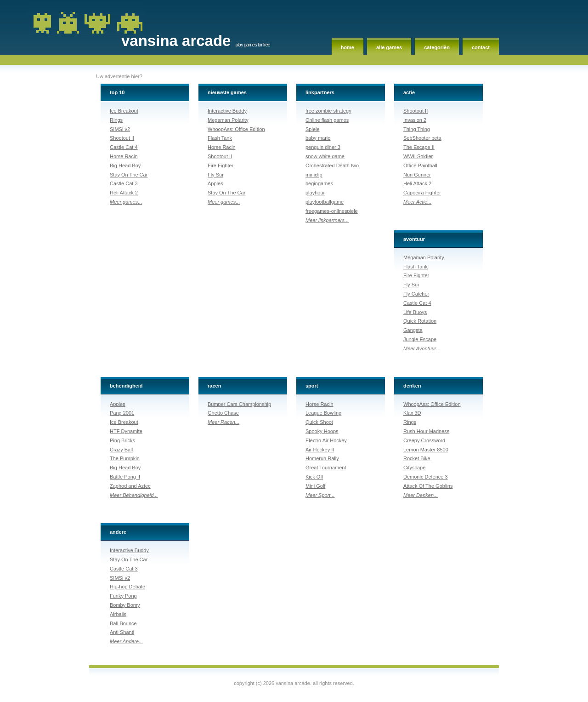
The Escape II (419, 147)
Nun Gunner (417, 175)
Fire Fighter (220, 166)
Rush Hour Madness (426, 431)
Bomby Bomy (125, 605)
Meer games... (126, 202)
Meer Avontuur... (422, 348)
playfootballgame (325, 202)
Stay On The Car (129, 175)
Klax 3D (412, 413)
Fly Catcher (416, 294)
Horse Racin (124, 156)
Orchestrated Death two (332, 166)
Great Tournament (326, 468)
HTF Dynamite (126, 431)
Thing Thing (417, 129)
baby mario (318, 138)
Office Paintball (420, 166)
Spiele (313, 129)
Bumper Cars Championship (239, 404)
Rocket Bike (417, 458)
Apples (215, 183)
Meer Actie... (417, 202)
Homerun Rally (322, 458)
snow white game (325, 156)
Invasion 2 (415, 120)
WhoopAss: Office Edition (236, 129)
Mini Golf (315, 486)
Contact (481, 47)
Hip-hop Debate (127, 587)
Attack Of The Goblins (428, 486)
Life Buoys (415, 312)
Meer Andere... (126, 641)
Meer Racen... (223, 422)
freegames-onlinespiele (332, 211)
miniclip (314, 175)
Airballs (118, 614)
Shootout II (122, 138)
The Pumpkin (125, 458)
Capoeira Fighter (422, 193)
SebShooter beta (422, 138)
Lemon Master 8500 (426, 450)
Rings (116, 120)
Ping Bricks (122, 440)
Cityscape (414, 468)
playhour (315, 193)
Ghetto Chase (223, 413)
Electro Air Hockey (326, 440)
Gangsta (413, 330)
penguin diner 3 (323, 147)
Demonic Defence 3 (426, 477)
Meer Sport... (320, 495)
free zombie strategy (328, 111)
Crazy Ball (121, 450)
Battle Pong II (125, 477)
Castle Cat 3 (124, 183)
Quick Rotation (420, 321)
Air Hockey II (320, 450)
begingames (319, 183)
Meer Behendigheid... (134, 495)
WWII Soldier (418, 156)
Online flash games (327, 120)
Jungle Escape (420, 339)
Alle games (389, 47)
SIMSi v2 (120, 129)
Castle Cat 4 (124, 147)
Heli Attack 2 (124, 193)
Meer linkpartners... (327, 220)
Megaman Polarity (228, 120)
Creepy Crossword (424, 440)
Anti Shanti (122, 632)
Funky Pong (123, 596)
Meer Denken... (421, 495)
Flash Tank (220, 138)
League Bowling (323, 413)
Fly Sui (215, 175)
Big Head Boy (125, 166)
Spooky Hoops (322, 431)
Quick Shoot (319, 422)
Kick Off (314, 477)
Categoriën (437, 47)
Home (348, 47)
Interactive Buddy (227, 111)
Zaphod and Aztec (130, 486)
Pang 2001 (122, 413)
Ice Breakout (124, 111)
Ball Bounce (123, 623)
